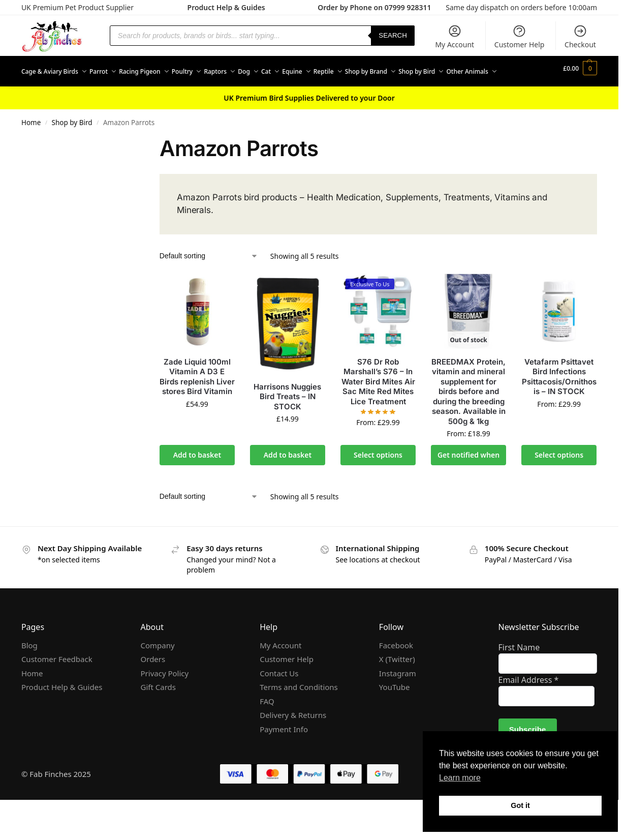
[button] (581, 81)
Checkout (580, 37)
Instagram (398, 692)
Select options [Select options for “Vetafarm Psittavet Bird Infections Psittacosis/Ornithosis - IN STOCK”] (559, 474)
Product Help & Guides (226, 7)
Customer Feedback (57, 678)
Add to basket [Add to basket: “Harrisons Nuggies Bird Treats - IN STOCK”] (288, 474)
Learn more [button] (460, 778)
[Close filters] (122, 161)
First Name (519, 666)
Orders (153, 678)
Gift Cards (158, 706)
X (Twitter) (397, 678)
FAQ (267, 720)
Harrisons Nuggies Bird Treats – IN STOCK (287, 415)
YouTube (395, 706)
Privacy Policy (165, 692)
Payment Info (284, 748)
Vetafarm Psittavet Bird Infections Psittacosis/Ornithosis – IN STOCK (559, 396)
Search (393, 35)
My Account (455, 37)
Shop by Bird (72, 141)
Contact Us (279, 692)
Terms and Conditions (299, 706)
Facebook (396, 664)
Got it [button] (520, 805)
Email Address (529, 699)
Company (158, 664)
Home (31, 141)
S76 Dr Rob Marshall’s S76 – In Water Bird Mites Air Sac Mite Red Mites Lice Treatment (378, 400)
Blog (29, 664)
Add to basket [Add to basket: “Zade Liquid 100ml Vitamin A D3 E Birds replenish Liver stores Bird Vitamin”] (197, 474)
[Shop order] (209, 275)
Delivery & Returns (293, 734)
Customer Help (520, 37)
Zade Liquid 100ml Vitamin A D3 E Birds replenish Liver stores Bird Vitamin (197, 396)
